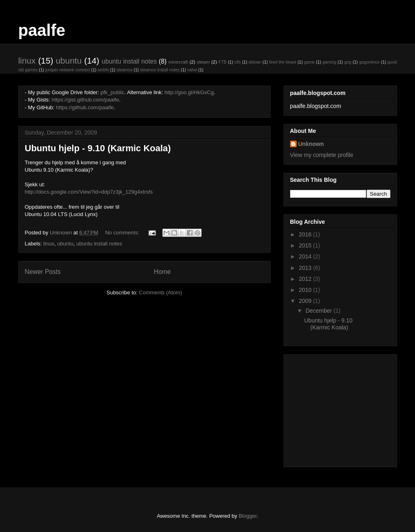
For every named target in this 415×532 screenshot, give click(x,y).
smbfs (103, 70)
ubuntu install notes (129, 61)
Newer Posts (43, 272)
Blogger (248, 516)
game (309, 62)
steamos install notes (160, 70)
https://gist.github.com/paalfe (85, 100)
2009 (306, 301)
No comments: (123, 233)
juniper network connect (68, 70)
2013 (306, 268)
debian (255, 62)
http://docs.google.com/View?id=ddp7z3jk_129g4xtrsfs (89, 192)
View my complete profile (322, 155)
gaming (329, 62)
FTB (223, 62)
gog (347, 62)
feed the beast (283, 62)
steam (203, 62)
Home (162, 272)
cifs (237, 62)
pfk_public (112, 92)
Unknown (311, 144)
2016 (306, 234)
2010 (306, 290)
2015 (306, 245)
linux (27, 61)
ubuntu (69, 61)
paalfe (42, 30)
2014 (306, 256)
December (320, 311)
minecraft (178, 62)
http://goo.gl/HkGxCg (189, 92)
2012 (306, 279)
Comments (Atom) (161, 292)
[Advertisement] (341, 408)
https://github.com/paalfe (85, 107)
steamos (124, 70)
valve (192, 70)
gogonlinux (369, 62)
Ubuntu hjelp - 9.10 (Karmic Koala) (98, 148)
